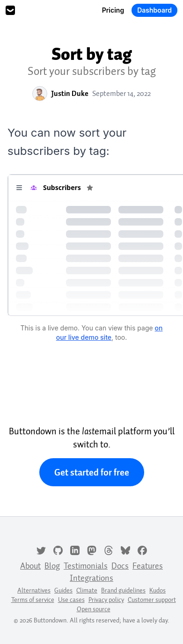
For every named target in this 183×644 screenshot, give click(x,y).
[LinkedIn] (75, 549)
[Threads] (109, 549)
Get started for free (92, 472)
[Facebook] (142, 549)
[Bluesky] (125, 549)
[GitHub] (58, 549)
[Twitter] (41, 549)
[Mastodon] (92, 549)
